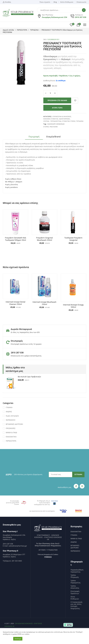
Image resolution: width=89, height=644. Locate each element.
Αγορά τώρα (57, 108)
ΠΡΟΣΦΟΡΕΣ (11, 428)
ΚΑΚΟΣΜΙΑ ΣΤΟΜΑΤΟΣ (51, 119)
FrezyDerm (54, 127)
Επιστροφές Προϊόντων (75, 592)
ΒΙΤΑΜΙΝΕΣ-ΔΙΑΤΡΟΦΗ (14, 424)
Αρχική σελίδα (8, 30)
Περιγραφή (34, 137)
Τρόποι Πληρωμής (75, 576)
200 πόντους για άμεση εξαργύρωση (28, 474)
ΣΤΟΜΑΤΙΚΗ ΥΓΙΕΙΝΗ (69, 121)
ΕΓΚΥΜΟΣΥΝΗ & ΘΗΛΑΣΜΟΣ (62, 117)
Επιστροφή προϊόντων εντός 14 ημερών (26, 344)
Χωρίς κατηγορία (12, 416)
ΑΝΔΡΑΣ (9, 412)
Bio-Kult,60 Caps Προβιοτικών (29, 377)
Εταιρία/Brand (53, 137)
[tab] (34, 137)
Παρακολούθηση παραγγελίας (77, 571)
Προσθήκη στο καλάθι (57, 100)
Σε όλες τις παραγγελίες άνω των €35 (25, 332)
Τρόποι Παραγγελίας (76, 582)
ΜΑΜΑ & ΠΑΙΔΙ (11, 432)
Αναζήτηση (84, 10)
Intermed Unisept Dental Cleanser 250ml (15, 303)
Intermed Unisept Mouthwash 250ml (44, 303)
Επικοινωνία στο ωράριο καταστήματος (26, 356)
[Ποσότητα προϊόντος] (50, 93)
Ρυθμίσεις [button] (48, 557)
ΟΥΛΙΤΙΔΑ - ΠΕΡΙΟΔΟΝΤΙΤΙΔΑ (52, 121)
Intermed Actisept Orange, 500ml (73, 306)
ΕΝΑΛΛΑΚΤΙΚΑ (11, 437)
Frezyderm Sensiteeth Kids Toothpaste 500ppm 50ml (16, 239)
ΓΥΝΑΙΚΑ (9, 407)
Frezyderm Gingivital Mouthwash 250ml (44, 239)
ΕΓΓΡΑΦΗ (78, 474)
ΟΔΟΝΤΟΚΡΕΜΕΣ (64, 119)
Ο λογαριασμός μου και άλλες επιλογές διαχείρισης (76, 605)
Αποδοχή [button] (18, 639)
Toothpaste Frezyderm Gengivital (73, 239)
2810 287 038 (81, 17)
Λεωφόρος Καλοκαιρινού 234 (54, 17)
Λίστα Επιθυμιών (75, 598)
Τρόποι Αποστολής (75, 587)
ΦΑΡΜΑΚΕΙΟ (11, 420)
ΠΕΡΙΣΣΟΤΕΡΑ (22, 30)
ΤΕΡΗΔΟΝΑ (34, 30)
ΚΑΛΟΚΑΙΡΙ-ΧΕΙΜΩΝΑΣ (56, 124)
